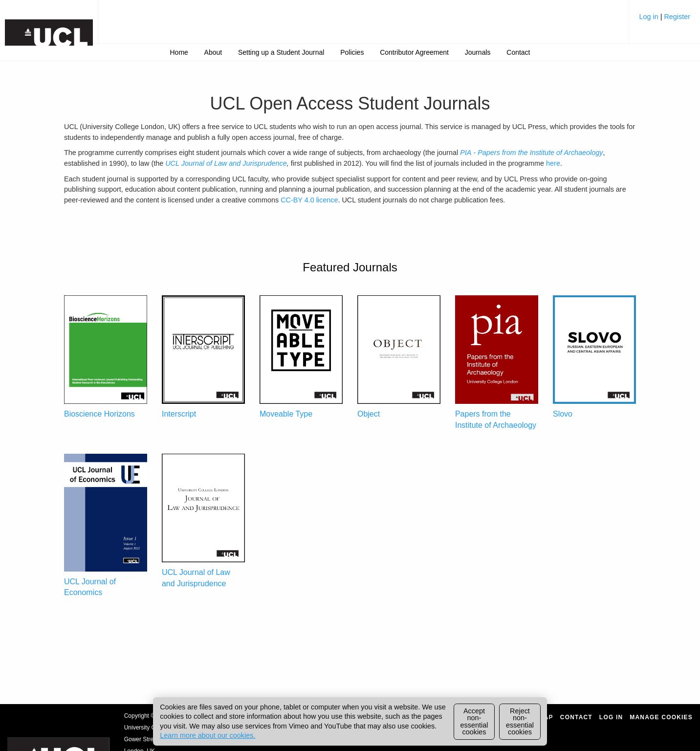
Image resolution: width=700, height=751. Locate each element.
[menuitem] (665, 20)
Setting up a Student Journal (281, 52)
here (553, 163)
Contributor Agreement (414, 52)
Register (677, 17)
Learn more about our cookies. (208, 735)
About (213, 52)
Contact (518, 52)
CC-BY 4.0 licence (309, 200)
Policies (352, 52)
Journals (478, 52)
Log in (649, 17)
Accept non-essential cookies (474, 721)
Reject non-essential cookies (520, 721)
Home (179, 52)
